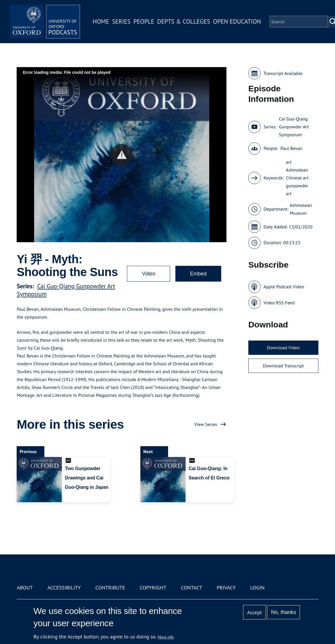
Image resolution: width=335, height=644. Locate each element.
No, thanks (284, 612)
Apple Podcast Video (284, 287)
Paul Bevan (291, 148)
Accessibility (64, 588)
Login (258, 588)
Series (121, 21)
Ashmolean (297, 170)
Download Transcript (283, 366)
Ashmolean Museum (301, 209)
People (144, 21)
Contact (192, 588)
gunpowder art (297, 190)
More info (166, 637)
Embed (198, 274)
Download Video (283, 348)
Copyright (153, 588)
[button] (122, 155)
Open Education (237, 21)
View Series (206, 424)
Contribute (110, 588)
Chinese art (297, 178)
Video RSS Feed (279, 303)
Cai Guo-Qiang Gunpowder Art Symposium (294, 127)
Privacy (226, 588)
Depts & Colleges (184, 21)
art (289, 162)
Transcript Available (283, 73)
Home (101, 21)
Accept (255, 612)
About (25, 588)
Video (149, 274)
